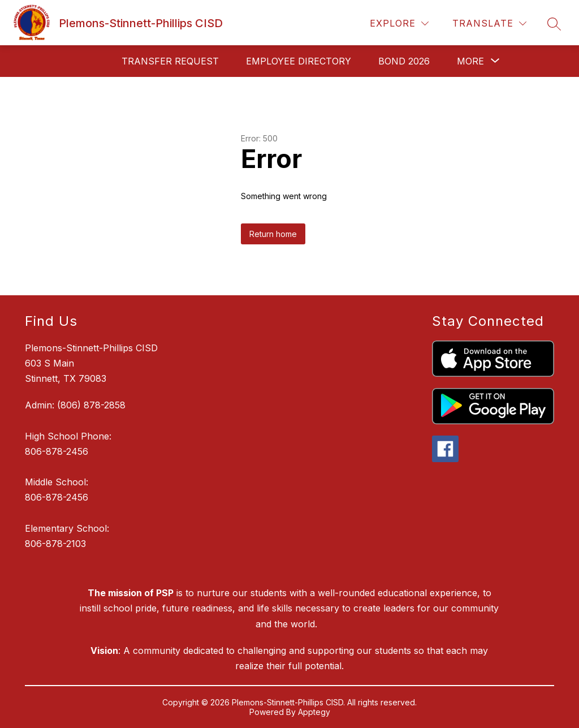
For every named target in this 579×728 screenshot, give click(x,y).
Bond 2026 (404, 61)
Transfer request (170, 61)
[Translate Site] (489, 23)
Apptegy (314, 712)
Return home (273, 234)
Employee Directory (299, 61)
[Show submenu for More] (470, 61)
